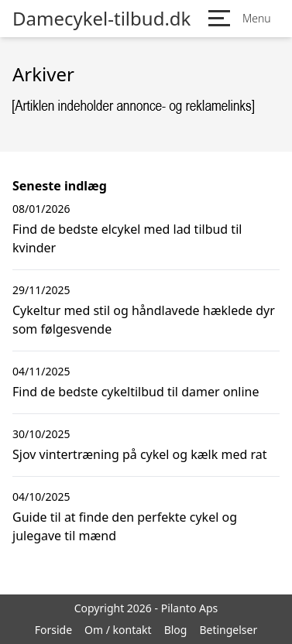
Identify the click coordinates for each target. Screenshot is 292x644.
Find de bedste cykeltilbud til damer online (136, 392)
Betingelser (228, 630)
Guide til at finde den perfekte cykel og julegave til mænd (125, 526)
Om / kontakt (118, 630)
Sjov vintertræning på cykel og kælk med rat (139, 454)
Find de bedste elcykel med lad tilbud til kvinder (127, 238)
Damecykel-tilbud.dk (101, 19)
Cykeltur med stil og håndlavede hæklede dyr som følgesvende (144, 320)
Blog (176, 630)
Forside (53, 630)
